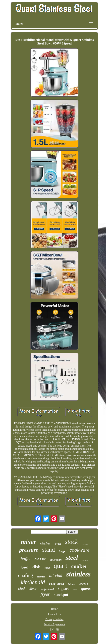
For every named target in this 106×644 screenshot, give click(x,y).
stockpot (61, 595)
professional (47, 589)
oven (58, 544)
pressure (29, 550)
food (47, 568)
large (62, 551)
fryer (45, 594)
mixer (29, 542)
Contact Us (54, 614)
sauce (75, 590)
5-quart (63, 589)
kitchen (72, 584)
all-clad (56, 576)
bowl (25, 567)
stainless (79, 574)
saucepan (56, 560)
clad (21, 588)
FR (57, 630)
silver (33, 589)
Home (54, 609)
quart (60, 566)
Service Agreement (54, 624)
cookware (79, 550)
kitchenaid (33, 582)
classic (40, 559)
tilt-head (56, 584)
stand (48, 550)
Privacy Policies (54, 619)
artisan (85, 560)
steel (72, 557)
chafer (46, 544)
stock (71, 542)
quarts (86, 589)
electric (41, 577)
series (84, 584)
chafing (26, 575)
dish (36, 567)
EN (52, 630)
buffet (26, 559)
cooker (79, 566)
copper (85, 544)
